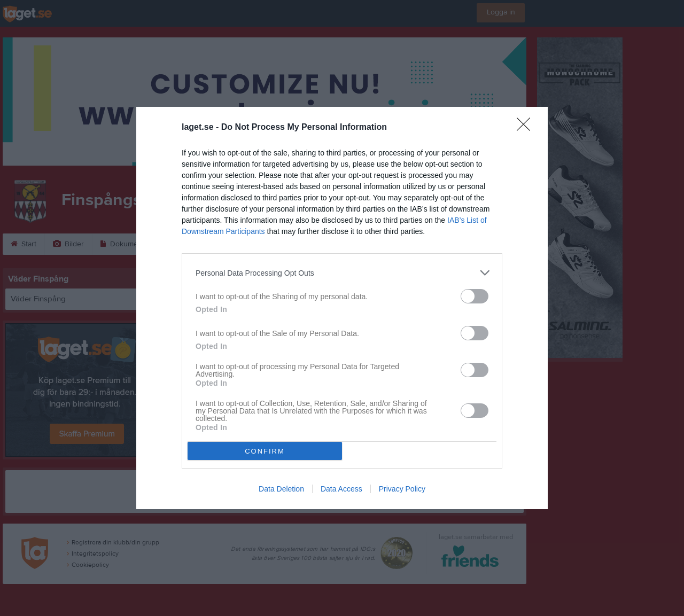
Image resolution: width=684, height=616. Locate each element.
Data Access (341, 489)
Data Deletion (281, 489)
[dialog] (342, 308)
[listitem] (342, 273)
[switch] (475, 296)
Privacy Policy (402, 489)
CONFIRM (265, 451)
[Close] (527, 128)
